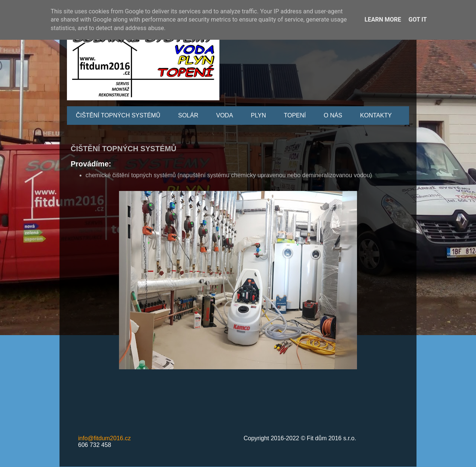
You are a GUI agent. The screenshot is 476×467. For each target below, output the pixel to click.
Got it (417, 20)
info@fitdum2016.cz (104, 438)
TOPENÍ (295, 115)
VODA (224, 115)
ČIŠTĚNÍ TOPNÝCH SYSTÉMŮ (118, 115)
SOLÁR (188, 115)
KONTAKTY (376, 115)
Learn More (383, 20)
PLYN (259, 115)
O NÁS (333, 115)
